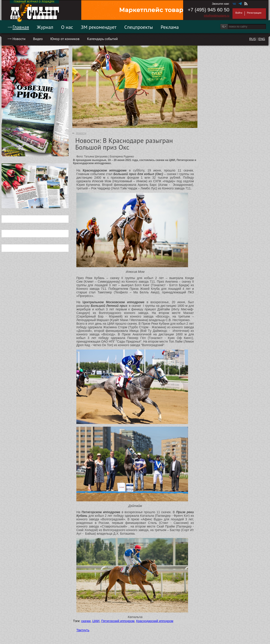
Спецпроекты (139, 27)
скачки (86, 621)
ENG (262, 39)
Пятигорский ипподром (118, 621)
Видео (38, 39)
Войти (239, 13)
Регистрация (254, 13)
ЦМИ (96, 621)
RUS (253, 39)
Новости (19, 39)
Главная (21, 27)
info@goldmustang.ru (217, 16)
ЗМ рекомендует (99, 27)
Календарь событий (102, 39)
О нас (67, 27)
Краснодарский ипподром (155, 621)
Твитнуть (83, 630)
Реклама (170, 27)
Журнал (45, 27)
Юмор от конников (65, 39)
